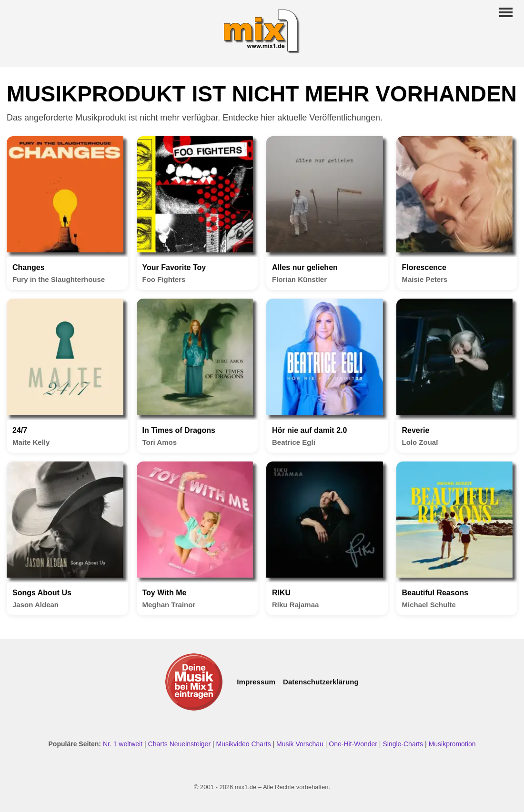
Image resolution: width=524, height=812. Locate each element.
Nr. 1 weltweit (123, 744)
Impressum (256, 682)
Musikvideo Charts (243, 744)
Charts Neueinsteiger (180, 744)
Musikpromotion (452, 744)
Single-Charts (403, 744)
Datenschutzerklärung (321, 682)
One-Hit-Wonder (353, 744)
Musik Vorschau (300, 744)
